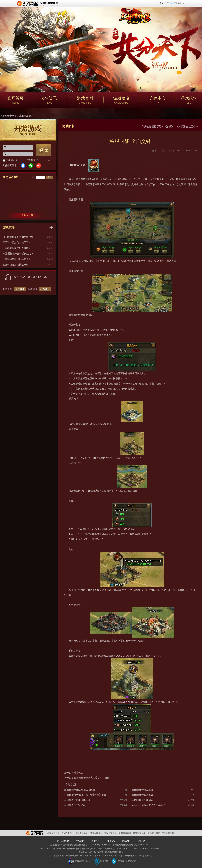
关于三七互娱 (63, 841)
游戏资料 (171, 126)
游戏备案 (101, 861)
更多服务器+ (28, 215)
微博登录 (39, 166)
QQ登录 (23, 166)
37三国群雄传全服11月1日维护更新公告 (85, 795)
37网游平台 (35, 833)
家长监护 (126, 841)
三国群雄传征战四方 (143, 800)
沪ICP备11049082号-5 (103, 845)
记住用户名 (12, 160)
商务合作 (80, 841)
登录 (161, 3)
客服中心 (95, 841)
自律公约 (141, 841)
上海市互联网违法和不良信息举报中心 (135, 856)
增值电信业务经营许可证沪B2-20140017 (133, 845)
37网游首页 (38, 3)
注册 (167, 3)
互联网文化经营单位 (124, 861)
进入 (49, 177)
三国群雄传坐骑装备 (143, 795)
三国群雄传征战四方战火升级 (79, 790)
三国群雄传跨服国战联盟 (77, 800)
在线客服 (20, 289)
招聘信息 (111, 841)
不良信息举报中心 (80, 861)
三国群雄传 (158, 126)
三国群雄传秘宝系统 (143, 790)
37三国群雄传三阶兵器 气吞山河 (149, 805)
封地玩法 (78, 773)
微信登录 (31, 166)
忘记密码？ (32, 160)
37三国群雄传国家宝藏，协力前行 (91, 778)
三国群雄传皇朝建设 (75, 805)
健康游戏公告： (54, 833)
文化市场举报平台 (58, 856)
